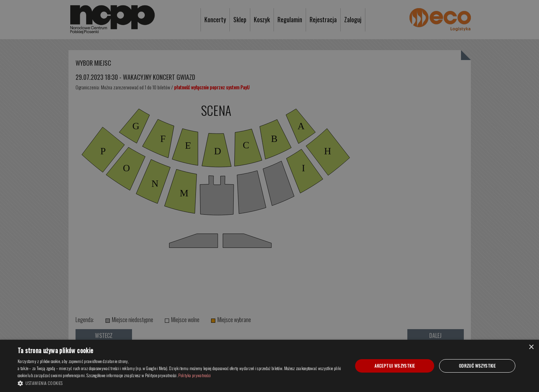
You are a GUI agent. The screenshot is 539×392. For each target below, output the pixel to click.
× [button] (531, 347)
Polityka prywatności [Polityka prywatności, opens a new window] (194, 375)
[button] (180, 383)
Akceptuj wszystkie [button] (395, 366)
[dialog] (269, 366)
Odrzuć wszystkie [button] (477, 366)
